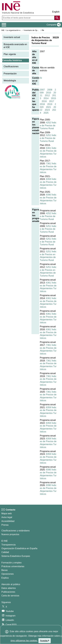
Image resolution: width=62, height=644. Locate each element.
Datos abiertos (9, 588)
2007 (42, 90)
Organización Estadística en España (19, 548)
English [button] (56, 12)
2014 (46, 98)
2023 (47, 110)
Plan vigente (10, 54)
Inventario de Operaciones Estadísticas (40, 30)
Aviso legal (7, 517)
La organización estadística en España (22, 30)
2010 (48, 93)
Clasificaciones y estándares (16, 531)
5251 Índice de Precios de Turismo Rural (48, 138)
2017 (52, 101)
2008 (50, 90)
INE (3, 30)
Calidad (5, 552)
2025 (46, 113)
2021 (48, 107)
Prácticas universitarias (13, 566)
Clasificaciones (11, 66)
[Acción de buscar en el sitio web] (57, 18)
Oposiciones (8, 574)
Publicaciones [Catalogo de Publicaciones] (8, 592)
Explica (5, 578)
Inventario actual (12, 37)
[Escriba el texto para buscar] (29, 18)
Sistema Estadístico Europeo (16, 556)
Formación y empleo (11, 563)
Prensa (5, 525)
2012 (47, 95)
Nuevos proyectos (10, 534)
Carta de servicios (10, 596)
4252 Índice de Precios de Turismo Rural (48, 126)
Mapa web (7, 513)
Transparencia (8, 545)
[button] (53, 25)
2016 (44, 101)
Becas (4, 570)
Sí (41, 78)
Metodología (10, 81)
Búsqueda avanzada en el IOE (15, 46)
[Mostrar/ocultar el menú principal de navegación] (4, 25)
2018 (42, 104)
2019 (50, 104)
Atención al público (11, 584)
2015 (54, 98)
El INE (5, 541)
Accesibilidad (8, 521)
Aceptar (45, 641)
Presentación (10, 74)
